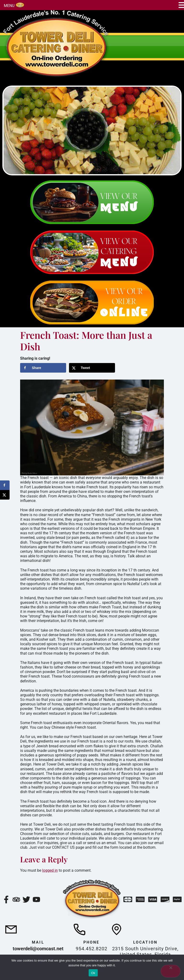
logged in (50, 870)
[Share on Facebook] (43, 368)
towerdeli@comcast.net (38, 949)
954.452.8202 (92, 949)
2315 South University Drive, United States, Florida (145, 951)
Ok (93, 973)
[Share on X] (92, 368)
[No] (171, 971)
